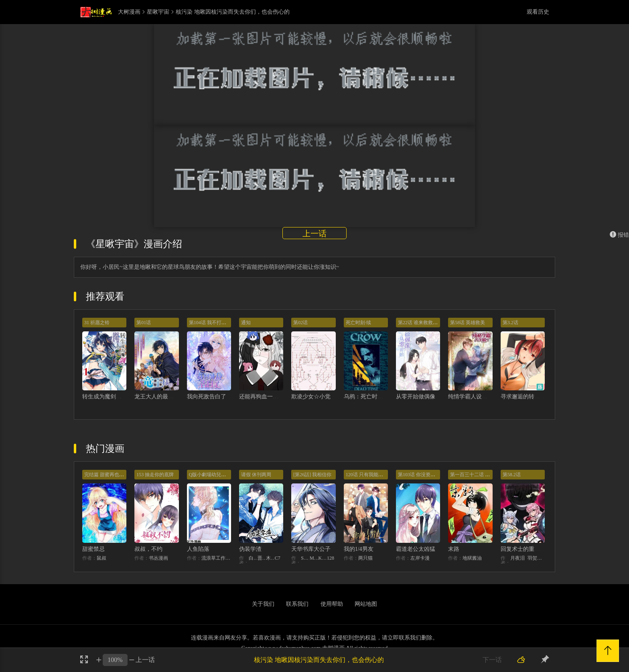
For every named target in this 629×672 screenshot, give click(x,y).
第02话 (300, 323)
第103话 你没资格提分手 (424, 475)
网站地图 (366, 604)
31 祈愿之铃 (97, 323)
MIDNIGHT (314, 558)
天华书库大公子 (311, 549)
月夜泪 (517, 558)
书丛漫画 (158, 558)
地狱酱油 (472, 558)
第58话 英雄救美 (468, 323)
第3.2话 (510, 323)
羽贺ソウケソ (536, 558)
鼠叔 (101, 558)
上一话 (314, 233)
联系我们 (297, 604)
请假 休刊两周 (256, 475)
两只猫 (365, 558)
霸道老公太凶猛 (416, 549)
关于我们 (263, 604)
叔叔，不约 (148, 549)
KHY (323, 558)
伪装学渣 (250, 549)
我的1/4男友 (359, 549)
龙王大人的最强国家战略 (165, 397)
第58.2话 (512, 475)
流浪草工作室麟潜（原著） (216, 558)
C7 (278, 558)
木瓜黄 (270, 558)
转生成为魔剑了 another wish (117, 397)
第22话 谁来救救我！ (420, 323)
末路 (454, 549)
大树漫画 (129, 12)
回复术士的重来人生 (526, 549)
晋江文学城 (262, 558)
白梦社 (253, 558)
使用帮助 (332, 604)
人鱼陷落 (198, 549)
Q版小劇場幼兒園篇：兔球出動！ (224, 475)
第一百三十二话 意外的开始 (480, 475)
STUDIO (305, 558)
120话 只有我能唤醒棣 (369, 475)
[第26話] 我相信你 (312, 475)
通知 (246, 323)
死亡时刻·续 (358, 323)
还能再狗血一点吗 (262, 397)
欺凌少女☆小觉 (311, 397)
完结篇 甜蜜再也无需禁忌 (111, 475)
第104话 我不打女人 (210, 323)
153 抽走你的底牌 (155, 475)
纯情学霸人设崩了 (471, 397)
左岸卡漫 (420, 558)
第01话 (144, 323)
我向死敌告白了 (207, 397)
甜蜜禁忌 (93, 549)
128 (331, 558)
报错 (619, 235)
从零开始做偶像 (416, 397)
